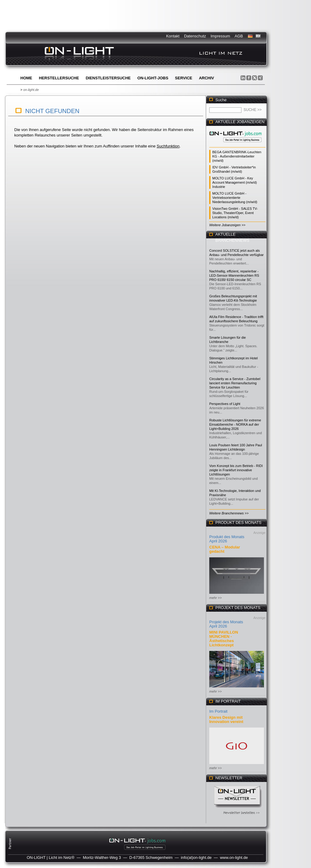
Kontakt (173, 36)
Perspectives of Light (225, 404)
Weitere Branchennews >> (229, 513)
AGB (239, 36)
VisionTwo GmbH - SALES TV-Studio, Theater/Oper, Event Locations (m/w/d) (235, 213)
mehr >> (215, 598)
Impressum (220, 36)
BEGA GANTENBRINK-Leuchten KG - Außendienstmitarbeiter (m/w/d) (237, 156)
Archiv (207, 78)
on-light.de (31, 90)
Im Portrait (218, 711)
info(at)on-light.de (196, 858)
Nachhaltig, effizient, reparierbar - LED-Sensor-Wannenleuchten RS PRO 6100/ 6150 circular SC (234, 275)
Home (26, 78)
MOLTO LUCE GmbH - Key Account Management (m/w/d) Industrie (235, 182)
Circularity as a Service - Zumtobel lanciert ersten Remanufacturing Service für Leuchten (235, 383)
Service (184, 78)
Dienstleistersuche (108, 78)
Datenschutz (195, 36)
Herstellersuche (59, 78)
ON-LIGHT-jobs (153, 78)
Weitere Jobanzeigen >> (227, 225)
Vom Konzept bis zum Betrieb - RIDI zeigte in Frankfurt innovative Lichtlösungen (236, 470)
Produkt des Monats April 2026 (227, 539)
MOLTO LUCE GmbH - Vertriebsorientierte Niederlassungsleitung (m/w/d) (235, 198)
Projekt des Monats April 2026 (226, 624)
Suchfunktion (168, 146)
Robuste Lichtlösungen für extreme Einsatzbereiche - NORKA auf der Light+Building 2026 (235, 424)
